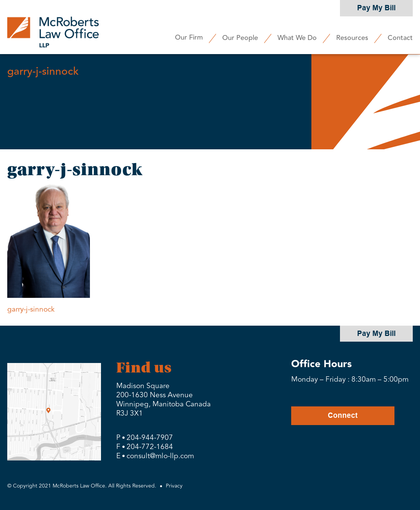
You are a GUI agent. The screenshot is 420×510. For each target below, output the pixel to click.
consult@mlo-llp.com (160, 456)
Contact (400, 38)
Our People (240, 38)
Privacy (174, 486)
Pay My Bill (376, 8)
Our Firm (189, 37)
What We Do (297, 38)
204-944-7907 (150, 438)
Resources (352, 38)
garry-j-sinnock (31, 309)
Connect (343, 415)
